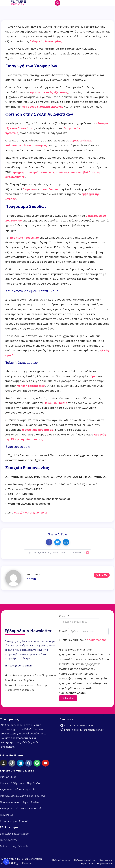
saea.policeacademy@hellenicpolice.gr (44, 499)
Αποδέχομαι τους (84, 640)
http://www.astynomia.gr (31, 513)
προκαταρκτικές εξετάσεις (49, 92)
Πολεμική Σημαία (56, 403)
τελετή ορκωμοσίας (31, 386)
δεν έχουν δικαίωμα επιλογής (43, 107)
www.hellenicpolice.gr (36, 504)
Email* (63, 631)
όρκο (94, 376)
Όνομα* (64, 616)
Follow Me (102, 575)
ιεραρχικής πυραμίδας (38, 430)
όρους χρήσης (97, 640)
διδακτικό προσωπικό (24, 238)
